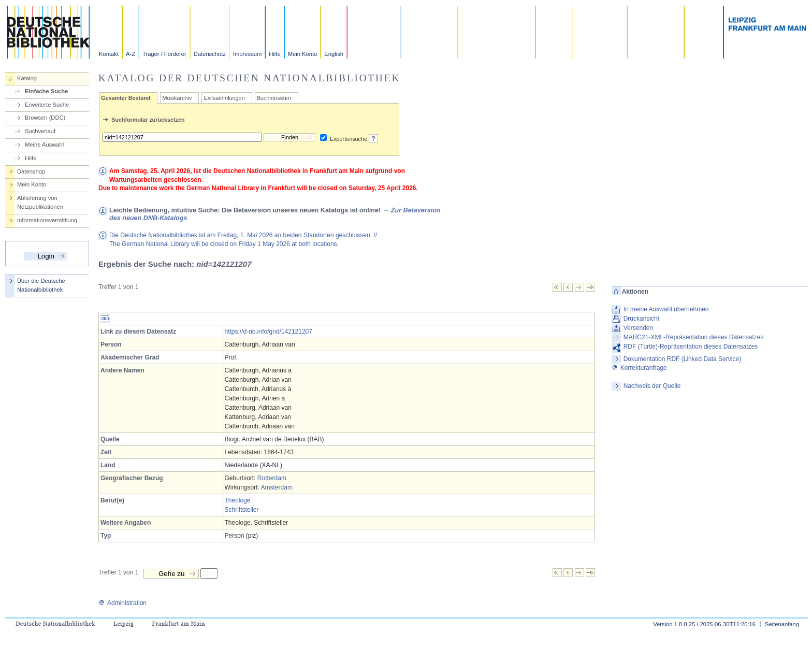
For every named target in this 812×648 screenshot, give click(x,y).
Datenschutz (210, 54)
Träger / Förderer (164, 54)
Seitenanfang (782, 624)
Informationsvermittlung (47, 220)
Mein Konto (303, 54)
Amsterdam (277, 487)
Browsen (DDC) (45, 118)
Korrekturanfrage (639, 368)
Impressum (247, 54)
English (334, 54)
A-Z (130, 54)
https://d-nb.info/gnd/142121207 (269, 332)
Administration (122, 603)
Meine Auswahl (44, 145)
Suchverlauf (40, 131)
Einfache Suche (46, 91)
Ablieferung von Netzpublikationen (40, 202)
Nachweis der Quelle (652, 386)
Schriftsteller (242, 510)
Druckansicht (641, 319)
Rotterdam (272, 478)
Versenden (638, 328)
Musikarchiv (177, 98)
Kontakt (109, 54)
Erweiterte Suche (47, 105)
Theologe (238, 500)
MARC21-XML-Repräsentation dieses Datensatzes (694, 337)
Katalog (27, 78)
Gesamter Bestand (126, 98)
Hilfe (274, 54)
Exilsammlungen (224, 98)
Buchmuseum (274, 98)
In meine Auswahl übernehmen (666, 309)
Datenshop (31, 171)
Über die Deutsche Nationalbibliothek (41, 285)
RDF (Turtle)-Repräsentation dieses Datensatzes (691, 347)
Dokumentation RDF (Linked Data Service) (682, 359)
